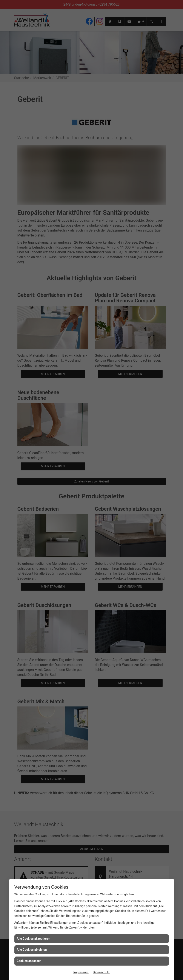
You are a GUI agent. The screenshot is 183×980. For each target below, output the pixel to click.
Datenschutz (101, 972)
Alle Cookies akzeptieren (34, 939)
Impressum (81, 972)
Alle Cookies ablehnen (32, 950)
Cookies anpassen (29, 961)
